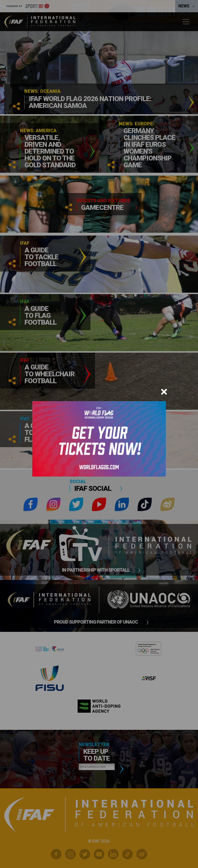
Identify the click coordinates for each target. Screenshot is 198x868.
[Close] (164, 392)
